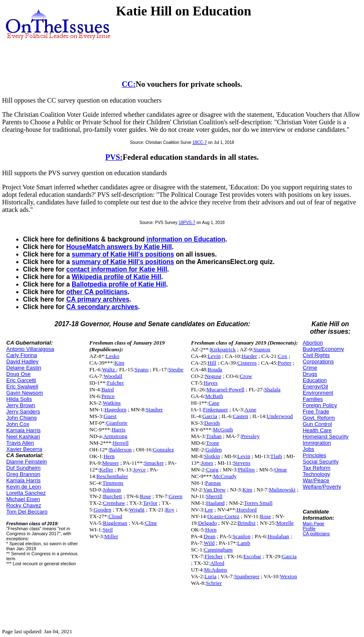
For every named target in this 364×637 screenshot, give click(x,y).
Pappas (213, 483)
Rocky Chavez (24, 505)
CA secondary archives (102, 307)
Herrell (121, 443)
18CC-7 (200, 142)
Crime (310, 368)
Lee (209, 510)
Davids (212, 423)
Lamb (244, 543)
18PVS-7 (187, 223)
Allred (217, 563)
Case (214, 403)
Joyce (139, 470)
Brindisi (247, 523)
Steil (108, 530)
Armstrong (115, 436)
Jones (207, 463)
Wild (209, 543)
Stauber (154, 409)
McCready (225, 476)
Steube (176, 369)
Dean (210, 536)
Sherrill (214, 496)
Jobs (308, 449)
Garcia (210, 416)
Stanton (262, 349)
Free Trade (316, 412)
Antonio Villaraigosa (30, 349)
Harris (119, 429)
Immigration (317, 443)
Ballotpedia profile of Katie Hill (119, 284)
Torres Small (258, 503)
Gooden (103, 510)
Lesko (113, 356)
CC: (129, 84)
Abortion (313, 343)
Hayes (211, 383)
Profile (309, 529)
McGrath (223, 429)
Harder (249, 356)
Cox (283, 356)
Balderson (120, 449)
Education (315, 380)
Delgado (207, 523)
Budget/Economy (323, 349)
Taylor (150, 503)
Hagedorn (116, 409)
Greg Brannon (23, 474)
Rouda (215, 369)
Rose (146, 496)
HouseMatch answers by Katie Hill (119, 247)
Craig (212, 470)
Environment (318, 393)
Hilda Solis (19, 399)
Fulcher (116, 383)
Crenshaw (114, 503)
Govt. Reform (319, 418)
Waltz (109, 369)
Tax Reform (316, 468)
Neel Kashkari (23, 437)
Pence (108, 396)
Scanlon (242, 536)
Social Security (321, 462)
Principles (314, 455)
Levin (214, 356)
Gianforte (117, 423)
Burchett (113, 496)
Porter (285, 363)
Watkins (112, 403)
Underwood (280, 416)
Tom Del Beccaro (27, 512)
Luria (210, 576)
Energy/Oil (315, 386)
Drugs (310, 374)
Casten (241, 416)
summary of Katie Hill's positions (123, 254)
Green (176, 496)
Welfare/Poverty (322, 487)
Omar (281, 470)
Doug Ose (19, 374)
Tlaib (276, 456)
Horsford (246, 510)
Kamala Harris (23, 430)
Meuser (110, 463)
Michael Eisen (23, 499)
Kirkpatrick (223, 349)
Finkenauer (216, 409)
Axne (250, 409)
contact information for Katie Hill (117, 269)
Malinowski (282, 490)
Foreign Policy (320, 405)
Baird (108, 389)
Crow (246, 376)
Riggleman (115, 523)
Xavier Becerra (24, 449)
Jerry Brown (21, 405)
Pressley (250, 436)
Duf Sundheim (23, 468)
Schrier (214, 583)
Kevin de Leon (24, 487)
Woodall (113, 376)
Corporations (318, 361)
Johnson (112, 490)
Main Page (314, 524)
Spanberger (247, 576)
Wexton (288, 576)
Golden (214, 449)
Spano (142, 369)
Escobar (252, 556)
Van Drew (215, 490)
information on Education (186, 239)
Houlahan (279, 536)
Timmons (113, 483)
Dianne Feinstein (27, 462)
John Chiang (21, 418)
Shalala (272, 389)
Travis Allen (20, 443)
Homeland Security (326, 437)
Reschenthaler (112, 476)
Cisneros (247, 363)
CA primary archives (98, 299)
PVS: (114, 157)
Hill (212, 363)
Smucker (154, 463)
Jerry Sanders (23, 412)
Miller (111, 536)
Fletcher (214, 556)
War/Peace (316, 480)
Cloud (115, 516)
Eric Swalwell (22, 386)
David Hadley (22, 361)
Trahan (214, 436)
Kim (119, 363)
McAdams (216, 570)
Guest (110, 416)
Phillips (247, 470)
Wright (137, 510)
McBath (214, 396)
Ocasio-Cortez (223, 516)
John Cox (18, 424)
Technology (316, 474)
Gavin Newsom (25, 393)
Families (313, 399)
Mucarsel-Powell (225, 389)
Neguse (213, 376)
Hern (109, 456)
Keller (106, 470)
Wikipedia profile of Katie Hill (117, 277)
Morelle (285, 523)
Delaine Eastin (24, 368)
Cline (151, 523)
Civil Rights (316, 355)
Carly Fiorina (22, 355)
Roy (170, 510)
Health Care (317, 430)
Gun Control (317, 424)
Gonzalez (163, 449)
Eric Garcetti (21, 380)
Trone (212, 443)
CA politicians (316, 534)
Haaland (215, 503)
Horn (211, 530)
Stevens (242, 463)
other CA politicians (97, 292)
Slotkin (212, 456)
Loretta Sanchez (26, 493)
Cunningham (218, 550)
